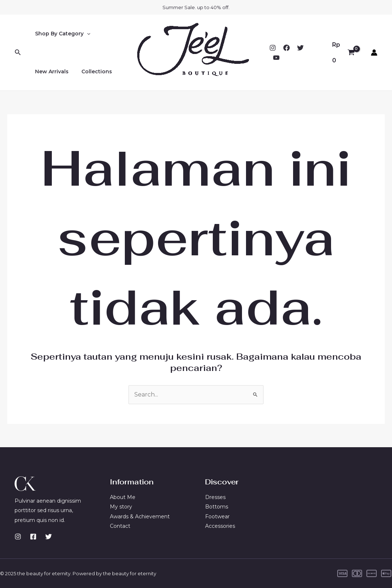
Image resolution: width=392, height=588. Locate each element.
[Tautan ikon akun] (374, 53)
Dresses (215, 497)
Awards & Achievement (140, 517)
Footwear (217, 517)
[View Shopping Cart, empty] (343, 52)
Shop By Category (61, 34)
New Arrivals (50, 71)
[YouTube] (276, 58)
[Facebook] (287, 48)
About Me (123, 497)
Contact (120, 526)
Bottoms (217, 507)
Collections (93, 71)
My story (121, 507)
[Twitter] (300, 48)
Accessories (220, 526)
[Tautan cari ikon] (18, 53)
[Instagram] (273, 48)
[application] (85, 34)
